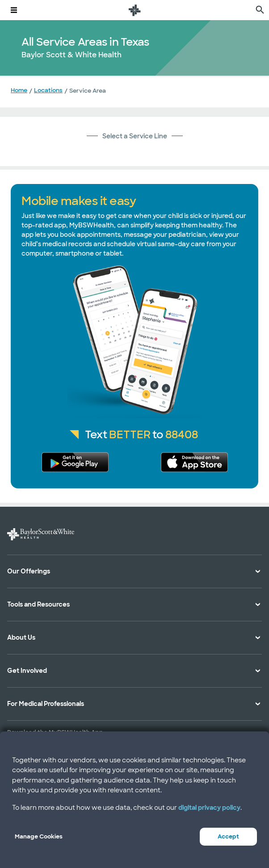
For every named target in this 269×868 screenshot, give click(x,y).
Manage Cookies (39, 836)
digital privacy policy (209, 808)
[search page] (260, 10)
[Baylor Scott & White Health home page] (134, 10)
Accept (228, 836)
